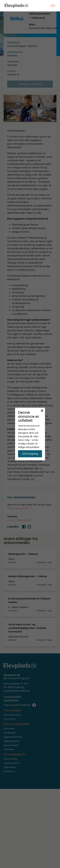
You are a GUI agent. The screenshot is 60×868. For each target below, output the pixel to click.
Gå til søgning (30, 454)
